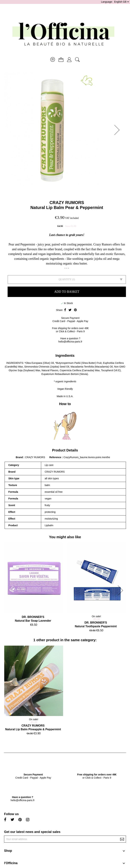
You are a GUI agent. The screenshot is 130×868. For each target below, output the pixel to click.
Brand (19, 457)
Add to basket (67, 292)
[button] (118, 130)
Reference (56, 457)
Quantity (65, 279)
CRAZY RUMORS (67, 203)
